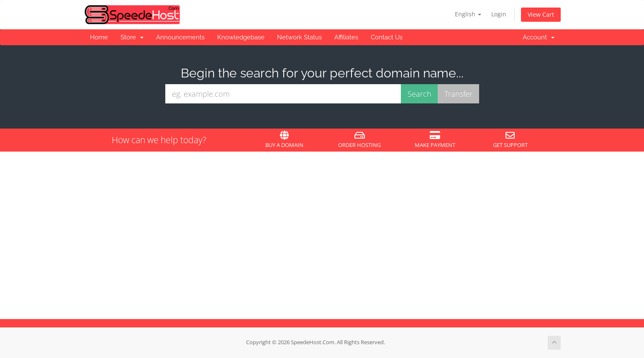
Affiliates (346, 37)
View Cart (541, 14)
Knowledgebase (241, 37)
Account (539, 37)
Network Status (299, 37)
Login (499, 14)
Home (99, 37)
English (468, 14)
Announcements (180, 37)
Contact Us (387, 37)
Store (132, 37)
